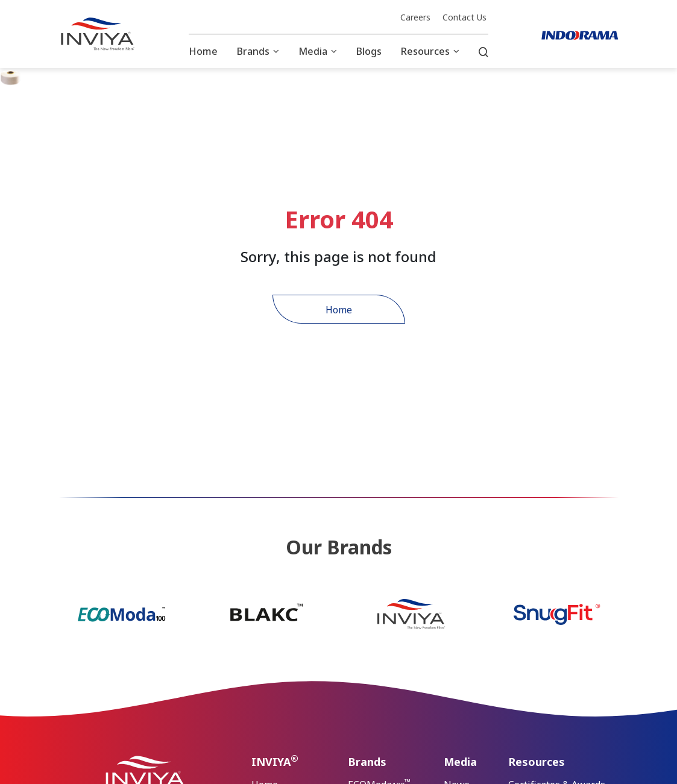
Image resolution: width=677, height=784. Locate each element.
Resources (425, 51)
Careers (415, 17)
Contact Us (464, 17)
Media (313, 51)
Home (203, 51)
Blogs (369, 51)
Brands (253, 51)
